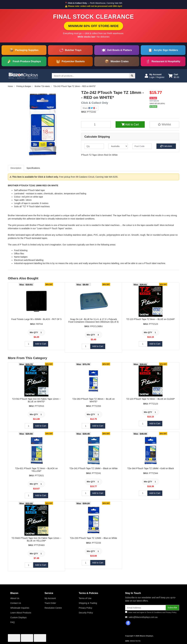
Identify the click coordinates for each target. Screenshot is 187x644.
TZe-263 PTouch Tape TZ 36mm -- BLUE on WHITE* (93, 400)
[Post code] (142, 146)
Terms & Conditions (154, 612)
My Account (50, 598)
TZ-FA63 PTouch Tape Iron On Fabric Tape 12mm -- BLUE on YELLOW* (36, 539)
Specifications (33, 168)
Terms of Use (85, 598)
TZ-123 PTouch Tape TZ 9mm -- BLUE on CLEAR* (151, 319)
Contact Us (16, 603)
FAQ (12, 622)
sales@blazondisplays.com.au (143, 617)
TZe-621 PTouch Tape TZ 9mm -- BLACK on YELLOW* (36, 470)
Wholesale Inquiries (20, 608)
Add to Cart (130, 124)
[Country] (118, 146)
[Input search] (90, 76)
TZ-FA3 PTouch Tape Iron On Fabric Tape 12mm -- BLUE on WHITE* (36, 400)
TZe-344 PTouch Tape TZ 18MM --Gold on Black (151, 468)
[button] (155, 76)
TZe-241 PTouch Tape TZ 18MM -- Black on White (93, 468)
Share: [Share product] (89, 108)
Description (16, 168)
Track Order (50, 603)
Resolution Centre (53, 608)
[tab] (16, 168)
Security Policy (86, 613)
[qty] (94, 146)
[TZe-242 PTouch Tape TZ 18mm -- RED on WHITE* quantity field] (96, 124)
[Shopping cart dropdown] (174, 76)
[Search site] (132, 76)
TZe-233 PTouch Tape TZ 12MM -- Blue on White (93, 538)
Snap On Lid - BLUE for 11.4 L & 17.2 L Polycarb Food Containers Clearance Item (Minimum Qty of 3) (93, 321)
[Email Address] (145, 608)
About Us (15, 598)
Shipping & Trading (88, 603)
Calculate (166, 146)
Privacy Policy (85, 608)
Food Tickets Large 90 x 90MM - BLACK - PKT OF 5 (36, 319)
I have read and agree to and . (151, 612)
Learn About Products (21, 613)
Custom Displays (18, 617)
